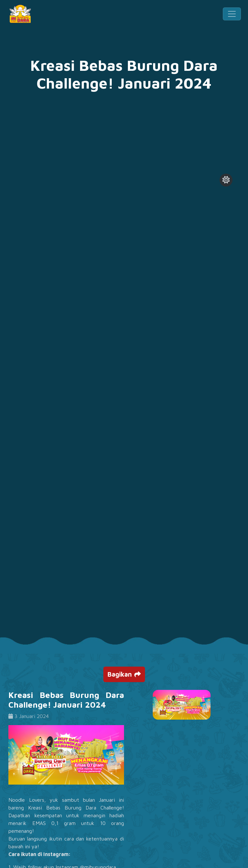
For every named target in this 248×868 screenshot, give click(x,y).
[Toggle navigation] (232, 14)
